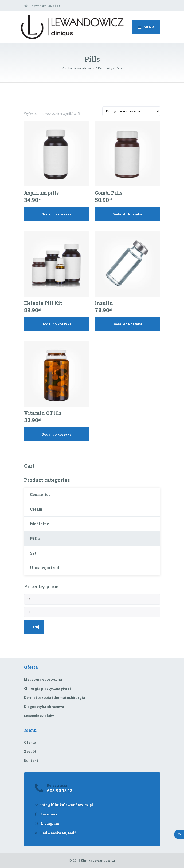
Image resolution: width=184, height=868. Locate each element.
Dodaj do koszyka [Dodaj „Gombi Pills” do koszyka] (127, 214)
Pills (35, 538)
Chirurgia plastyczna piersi (47, 689)
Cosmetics (40, 494)
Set (33, 553)
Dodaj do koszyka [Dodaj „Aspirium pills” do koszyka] (57, 214)
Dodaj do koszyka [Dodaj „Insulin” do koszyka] (127, 324)
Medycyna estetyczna (43, 679)
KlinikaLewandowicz (98, 860)
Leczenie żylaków (39, 716)
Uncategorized (44, 568)
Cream (36, 509)
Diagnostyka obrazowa (44, 707)
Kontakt (31, 761)
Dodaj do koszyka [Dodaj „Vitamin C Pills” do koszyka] (57, 434)
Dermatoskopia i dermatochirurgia (54, 698)
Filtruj (34, 627)
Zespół (30, 751)
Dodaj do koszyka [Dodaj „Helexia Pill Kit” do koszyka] (57, 324)
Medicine (40, 524)
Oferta (30, 742)
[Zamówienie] (131, 111)
